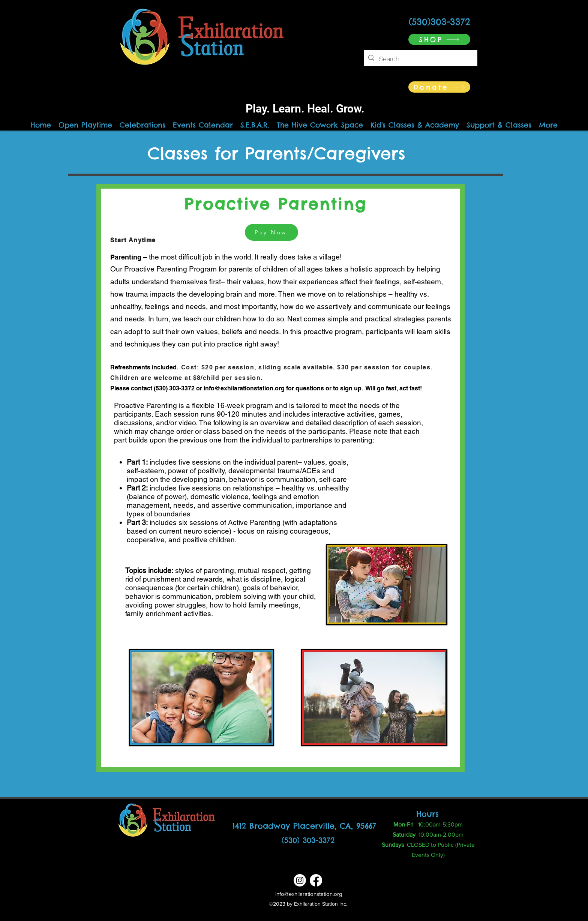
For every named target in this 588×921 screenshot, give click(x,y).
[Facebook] (316, 880)
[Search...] (420, 59)
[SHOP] (439, 39)
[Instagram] (300, 880)
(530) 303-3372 (308, 840)
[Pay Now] (271, 232)
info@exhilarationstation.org (244, 388)
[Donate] (439, 87)
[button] (415, 125)
